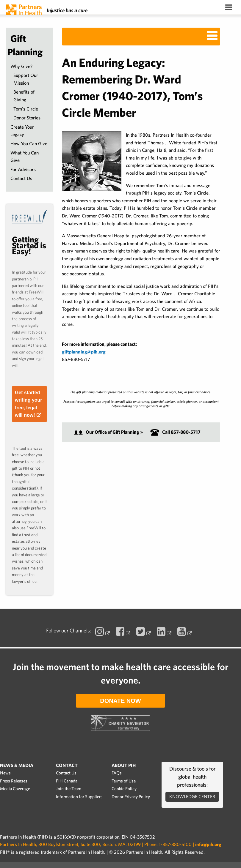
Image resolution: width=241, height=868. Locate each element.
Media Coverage (15, 789)
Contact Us (21, 178)
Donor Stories (27, 118)
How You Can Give (29, 144)
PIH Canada (67, 781)
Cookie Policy (124, 789)
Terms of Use (124, 781)
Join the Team (69, 789)
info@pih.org (208, 844)
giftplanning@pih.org (84, 352)
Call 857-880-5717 (175, 432)
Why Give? (21, 66)
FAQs (117, 773)
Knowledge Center (192, 797)
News (5, 773)
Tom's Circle (26, 109)
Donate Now (120, 701)
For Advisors (23, 169)
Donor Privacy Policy (131, 797)
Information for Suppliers (79, 797)
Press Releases (14, 781)
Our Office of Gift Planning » (108, 432)
